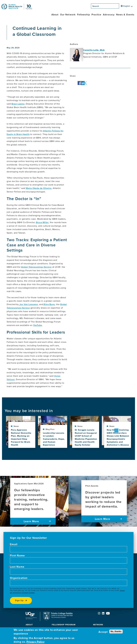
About (55, 14)
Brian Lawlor (18, 104)
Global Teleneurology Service (36, 267)
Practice (96, 14)
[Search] (120, 7)
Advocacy (109, 14)
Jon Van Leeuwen (28, 304)
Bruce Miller (42, 222)
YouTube (38, 325)
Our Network (68, 14)
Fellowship (83, 14)
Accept (103, 632)
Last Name (17, 567)
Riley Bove (49, 304)
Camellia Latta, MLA (94, 50)
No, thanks (116, 631)
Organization (19, 578)
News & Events (125, 14)
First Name (17, 555)
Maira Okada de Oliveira (39, 188)
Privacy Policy (35, 642)
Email (14, 544)
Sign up (19, 600)
